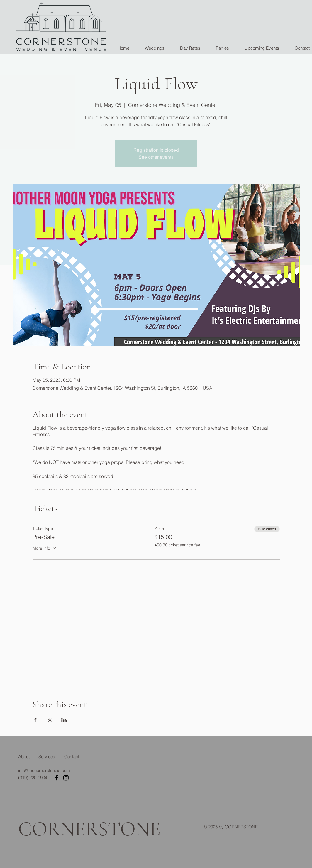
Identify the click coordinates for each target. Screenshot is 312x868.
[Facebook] (57, 778)
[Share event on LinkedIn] (64, 720)
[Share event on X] (50, 720)
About (24, 757)
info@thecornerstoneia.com (44, 770)
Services (47, 757)
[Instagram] (66, 778)
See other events (156, 157)
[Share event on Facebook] (35, 720)
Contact (72, 757)
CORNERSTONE (89, 829)
